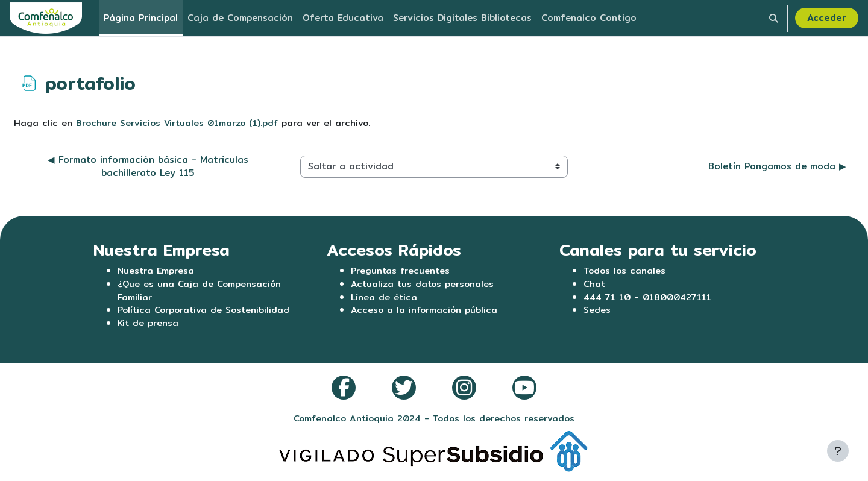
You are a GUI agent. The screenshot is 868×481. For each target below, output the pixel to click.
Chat (595, 284)
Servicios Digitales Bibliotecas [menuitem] (462, 18)
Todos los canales (625, 271)
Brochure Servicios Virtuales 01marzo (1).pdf (179, 123)
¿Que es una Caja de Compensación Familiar (201, 291)
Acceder (827, 18)
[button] (774, 18)
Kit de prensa (149, 325)
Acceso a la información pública (425, 311)
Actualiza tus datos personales (424, 284)
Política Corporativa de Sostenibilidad (206, 311)
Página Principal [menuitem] (141, 18)
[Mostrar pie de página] (838, 451)
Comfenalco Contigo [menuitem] (589, 18)
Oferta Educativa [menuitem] (343, 18)
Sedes (597, 311)
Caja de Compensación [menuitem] (240, 18)
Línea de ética (384, 298)
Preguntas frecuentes (401, 271)
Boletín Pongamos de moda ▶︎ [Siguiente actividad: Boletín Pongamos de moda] (777, 167)
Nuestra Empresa (157, 271)
